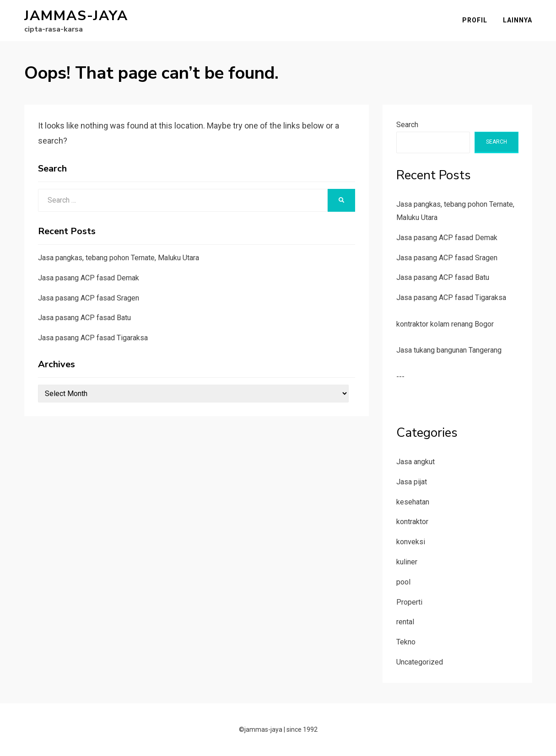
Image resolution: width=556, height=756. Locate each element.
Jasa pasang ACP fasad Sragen (89, 298)
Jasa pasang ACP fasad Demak (89, 278)
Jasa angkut (416, 462)
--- (400, 377)
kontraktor (412, 522)
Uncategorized (420, 662)
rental (405, 622)
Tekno (406, 642)
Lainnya (518, 20)
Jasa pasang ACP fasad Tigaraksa (93, 338)
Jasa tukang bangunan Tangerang (449, 350)
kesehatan (413, 502)
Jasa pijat (412, 482)
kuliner (407, 562)
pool (403, 582)
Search (407, 125)
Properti (409, 602)
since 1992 (302, 729)
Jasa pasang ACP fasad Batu (84, 318)
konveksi (411, 542)
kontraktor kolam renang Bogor (445, 324)
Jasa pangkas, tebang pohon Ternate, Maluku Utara (119, 258)
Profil (475, 20)
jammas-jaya (76, 16)
